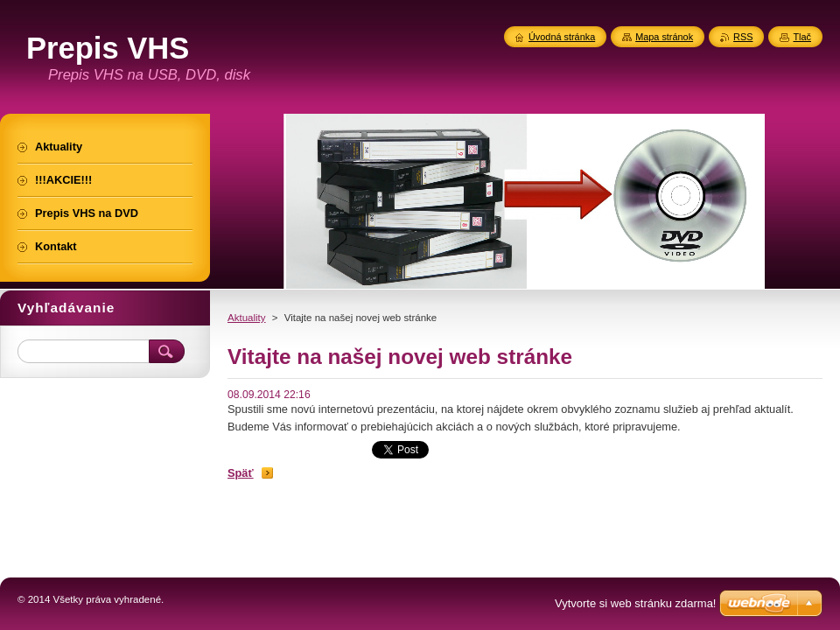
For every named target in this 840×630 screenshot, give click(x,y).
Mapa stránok (664, 37)
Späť (241, 473)
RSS (743, 37)
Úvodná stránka (562, 37)
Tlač (802, 37)
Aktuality (247, 318)
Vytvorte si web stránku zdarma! (635, 603)
